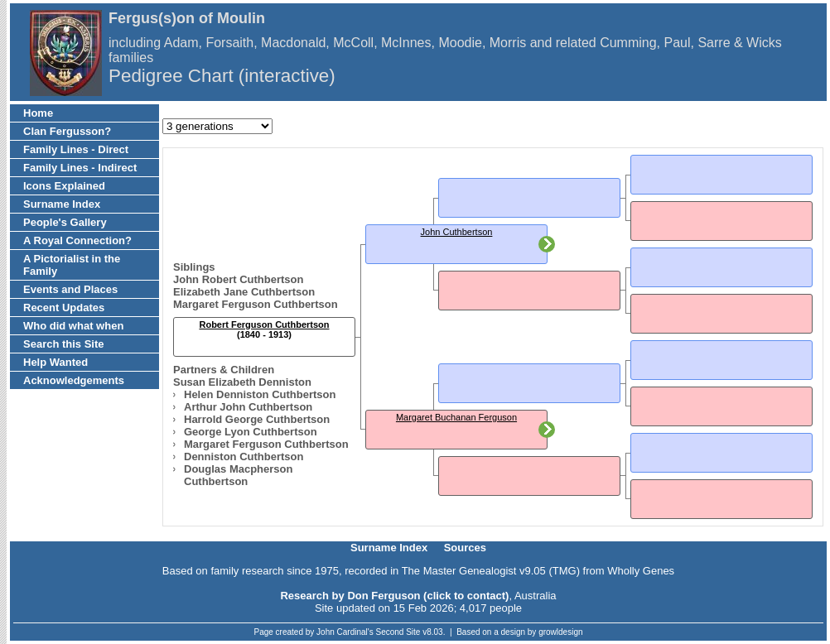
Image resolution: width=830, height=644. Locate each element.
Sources (465, 548)
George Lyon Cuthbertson (251, 432)
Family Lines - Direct (76, 149)
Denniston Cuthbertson (244, 457)
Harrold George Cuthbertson (257, 419)
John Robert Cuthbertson (238, 279)
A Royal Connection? (77, 240)
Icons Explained (64, 186)
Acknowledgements (74, 380)
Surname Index (62, 204)
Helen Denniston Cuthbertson (260, 394)
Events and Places (70, 289)
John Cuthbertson (457, 232)
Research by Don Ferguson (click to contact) (394, 596)
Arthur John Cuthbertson (248, 407)
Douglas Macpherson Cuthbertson (238, 475)
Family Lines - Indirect (80, 168)
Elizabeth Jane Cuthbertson (244, 292)
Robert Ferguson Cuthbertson (264, 324)
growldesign (560, 632)
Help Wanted (55, 362)
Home (38, 113)
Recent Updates (64, 308)
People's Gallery (65, 222)
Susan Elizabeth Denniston (242, 382)
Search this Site (64, 344)
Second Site (398, 632)
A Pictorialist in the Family (72, 265)
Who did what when (73, 326)
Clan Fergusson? (67, 131)
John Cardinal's (345, 632)
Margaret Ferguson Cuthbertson (256, 304)
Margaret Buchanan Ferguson (456, 417)
